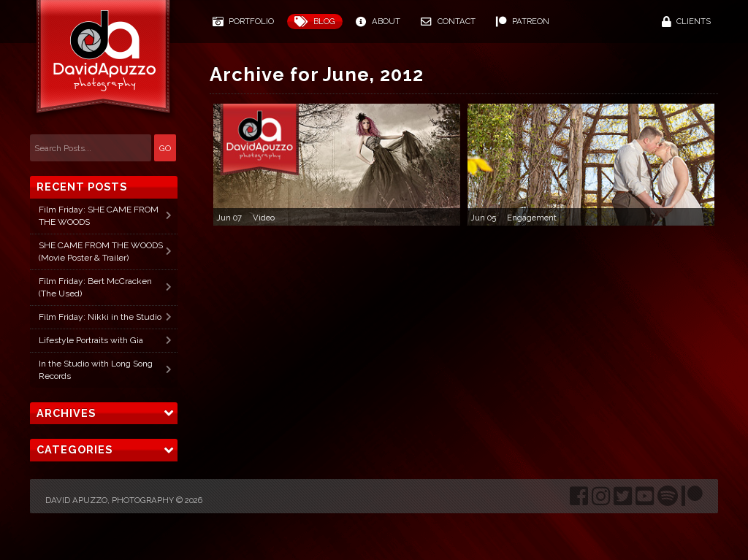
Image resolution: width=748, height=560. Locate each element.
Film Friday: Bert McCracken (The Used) (95, 287)
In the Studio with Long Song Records (96, 370)
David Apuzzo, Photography (110, 500)
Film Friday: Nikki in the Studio (100, 317)
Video (264, 218)
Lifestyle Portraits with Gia (91, 340)
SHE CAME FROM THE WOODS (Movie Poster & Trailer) (101, 252)
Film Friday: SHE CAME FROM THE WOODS (99, 216)
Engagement (532, 218)
